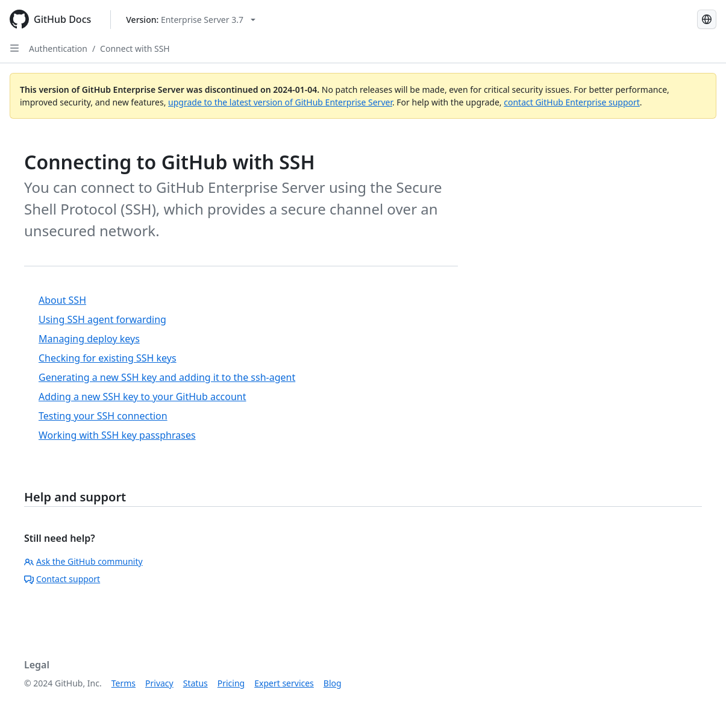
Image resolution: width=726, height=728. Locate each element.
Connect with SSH (135, 49)
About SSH (62, 300)
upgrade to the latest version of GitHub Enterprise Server (280, 102)
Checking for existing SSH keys (108, 358)
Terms (124, 683)
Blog (333, 683)
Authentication (58, 49)
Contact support (62, 579)
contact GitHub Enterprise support (572, 102)
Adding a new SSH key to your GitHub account (142, 397)
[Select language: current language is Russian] (707, 19)
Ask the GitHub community (83, 561)
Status (196, 683)
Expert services (284, 683)
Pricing (231, 683)
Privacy (159, 683)
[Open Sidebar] (14, 48)
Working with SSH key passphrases (117, 435)
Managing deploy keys (89, 339)
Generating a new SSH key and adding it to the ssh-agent (167, 377)
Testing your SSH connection (103, 416)
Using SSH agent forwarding (102, 319)
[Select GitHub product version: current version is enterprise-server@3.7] (191, 20)
